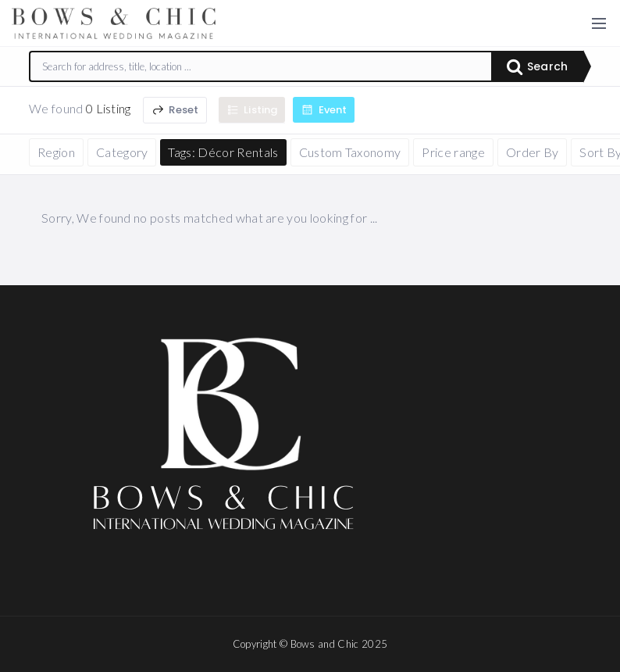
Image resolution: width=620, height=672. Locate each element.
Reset (175, 110)
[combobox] (261, 66)
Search (537, 66)
